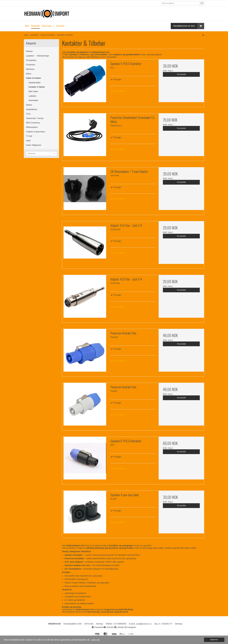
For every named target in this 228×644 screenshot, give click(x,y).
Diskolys (29, 51)
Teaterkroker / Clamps (35, 118)
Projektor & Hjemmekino (36, 132)
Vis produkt (181, 74)
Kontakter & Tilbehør (37, 87)
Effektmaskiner (32, 127)
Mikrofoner (30, 69)
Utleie (28, 141)
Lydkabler (32, 96)
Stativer (29, 105)
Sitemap (179, 624)
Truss (28, 114)
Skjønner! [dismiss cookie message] (214, 640)
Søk (202, 3)
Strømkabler (34, 100)
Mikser (29, 74)
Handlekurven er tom (189, 26)
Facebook (97, 627)
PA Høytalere (31, 60)
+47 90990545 (120, 624)
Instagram (130, 627)
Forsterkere (31, 65)
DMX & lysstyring (33, 123)
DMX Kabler (33, 92)
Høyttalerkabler (35, 83)
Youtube (109, 627)
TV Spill (29, 136)
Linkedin (119, 627)
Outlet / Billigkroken (34, 145)
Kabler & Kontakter (34, 78)
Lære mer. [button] (96, 640)
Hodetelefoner (32, 109)
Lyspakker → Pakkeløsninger (38, 56)
